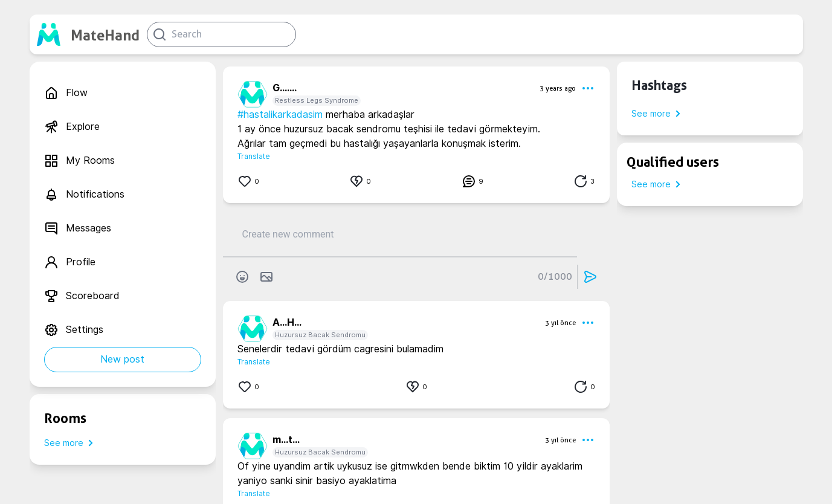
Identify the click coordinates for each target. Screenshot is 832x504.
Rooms (65, 418)
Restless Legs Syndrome (317, 100)
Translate (254, 156)
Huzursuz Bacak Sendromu (320, 335)
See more (71, 443)
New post (122, 359)
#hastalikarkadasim (280, 115)
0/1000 (555, 276)
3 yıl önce (560, 323)
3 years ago (558, 88)
